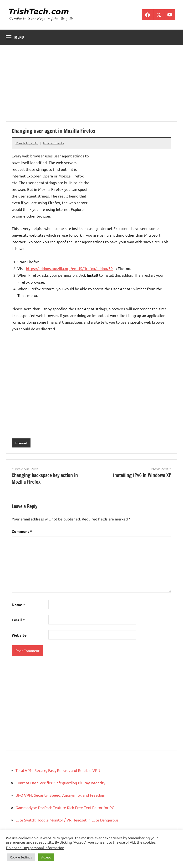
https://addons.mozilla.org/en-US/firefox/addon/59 (69, 268)
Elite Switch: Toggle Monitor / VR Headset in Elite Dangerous (67, 820)
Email (18, 620)
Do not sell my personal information (35, 848)
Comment (22, 531)
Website (19, 635)
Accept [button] (46, 857)
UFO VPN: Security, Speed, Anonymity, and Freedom (60, 795)
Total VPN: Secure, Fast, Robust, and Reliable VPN (58, 770)
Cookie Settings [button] (21, 857)
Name (18, 605)
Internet (21, 443)
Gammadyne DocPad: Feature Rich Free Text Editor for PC (65, 807)
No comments (54, 143)
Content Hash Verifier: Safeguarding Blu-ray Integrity (60, 783)
